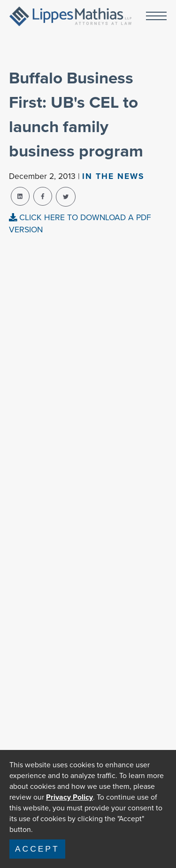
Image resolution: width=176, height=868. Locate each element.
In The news (113, 176)
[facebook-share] (43, 196)
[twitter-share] (66, 197)
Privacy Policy (69, 797)
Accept (37, 849)
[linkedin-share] (20, 196)
